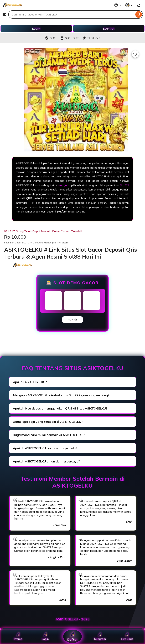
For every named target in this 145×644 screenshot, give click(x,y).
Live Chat (127, 636)
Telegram (100, 636)
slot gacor (64, 185)
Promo (18, 636)
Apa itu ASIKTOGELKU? (30, 382)
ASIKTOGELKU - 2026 (73, 619)
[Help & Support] (118, 5)
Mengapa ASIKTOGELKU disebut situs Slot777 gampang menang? (61, 395)
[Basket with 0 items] (139, 5)
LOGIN (36, 29)
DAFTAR (109, 29)
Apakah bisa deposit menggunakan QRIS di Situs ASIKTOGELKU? (60, 408)
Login (45, 636)
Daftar (72, 636)
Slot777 (125, 185)
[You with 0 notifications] (129, 5)
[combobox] (71, 14)
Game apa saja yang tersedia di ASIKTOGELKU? (48, 422)
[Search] (139, 14)
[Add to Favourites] (135, 54)
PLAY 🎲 (72, 320)
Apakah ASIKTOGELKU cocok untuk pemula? (45, 448)
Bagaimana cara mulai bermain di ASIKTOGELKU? (49, 435)
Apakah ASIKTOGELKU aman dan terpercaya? (46, 461)
